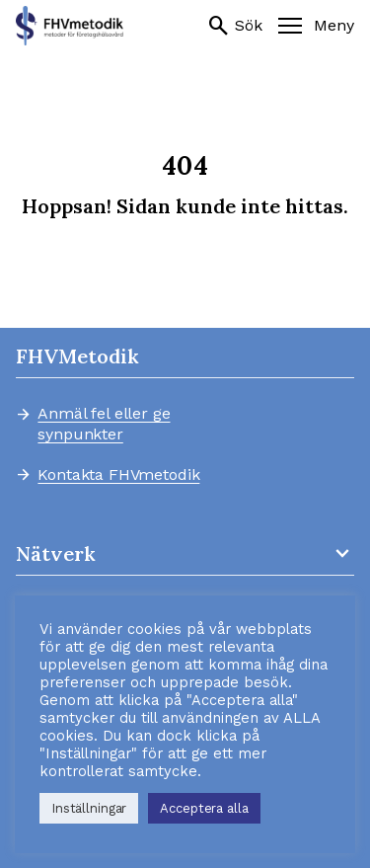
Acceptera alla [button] (204, 808)
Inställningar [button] (89, 808)
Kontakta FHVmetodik (118, 475)
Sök (235, 26)
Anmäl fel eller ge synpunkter (104, 424)
